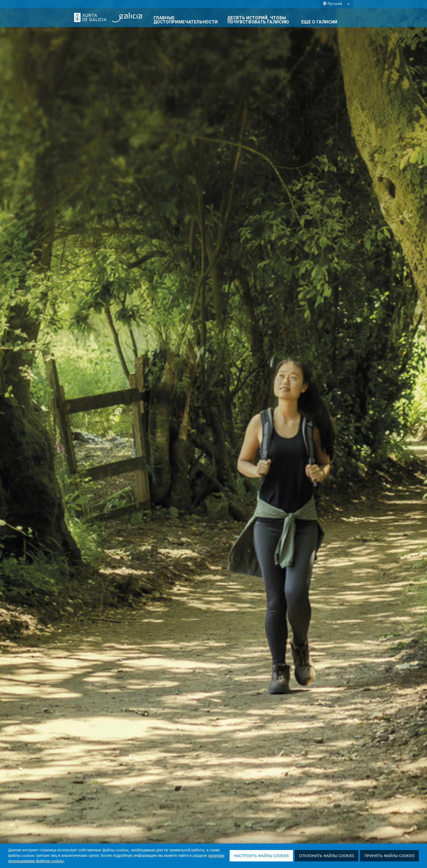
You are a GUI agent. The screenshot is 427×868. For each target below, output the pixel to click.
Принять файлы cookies (389, 856)
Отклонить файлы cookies (327, 856)
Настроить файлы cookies (261, 856)
